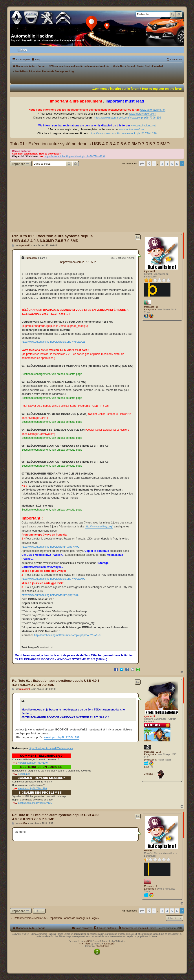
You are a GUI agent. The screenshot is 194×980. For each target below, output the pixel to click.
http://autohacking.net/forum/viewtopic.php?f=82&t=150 (67, 635)
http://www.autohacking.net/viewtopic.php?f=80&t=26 (53, 342)
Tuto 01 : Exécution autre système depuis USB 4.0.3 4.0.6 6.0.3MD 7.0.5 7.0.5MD (90, 144)
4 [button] (167, 164)
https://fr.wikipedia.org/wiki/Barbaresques (51, 748)
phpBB (87, 941)
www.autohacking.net (153, 110)
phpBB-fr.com (103, 946)
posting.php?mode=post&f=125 (35, 803)
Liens (22, 50)
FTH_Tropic (84, 944)
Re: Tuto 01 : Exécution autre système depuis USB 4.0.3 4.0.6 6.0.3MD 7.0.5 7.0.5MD (52, 238)
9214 (158, 752)
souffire (148, 851)
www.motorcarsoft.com (143, 114)
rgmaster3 (31, 258)
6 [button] (177, 164)
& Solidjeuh (110, 944)
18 (157, 307)
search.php (24, 774)
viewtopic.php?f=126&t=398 (62, 737)
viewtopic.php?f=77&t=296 (33, 788)
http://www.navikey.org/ (99, 527)
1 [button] (154, 164)
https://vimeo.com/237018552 (78, 262)
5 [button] (172, 164)
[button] (142, 164)
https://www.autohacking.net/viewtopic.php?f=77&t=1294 (75, 156)
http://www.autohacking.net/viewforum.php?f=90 (50, 547)
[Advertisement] (97, 199)
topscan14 (149, 271)
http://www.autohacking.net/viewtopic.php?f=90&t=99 (53, 579)
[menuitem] (36, 59)
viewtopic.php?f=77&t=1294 (33, 763)
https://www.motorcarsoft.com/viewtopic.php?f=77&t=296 (127, 118)
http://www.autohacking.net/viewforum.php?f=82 (50, 595)
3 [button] (162, 164)
